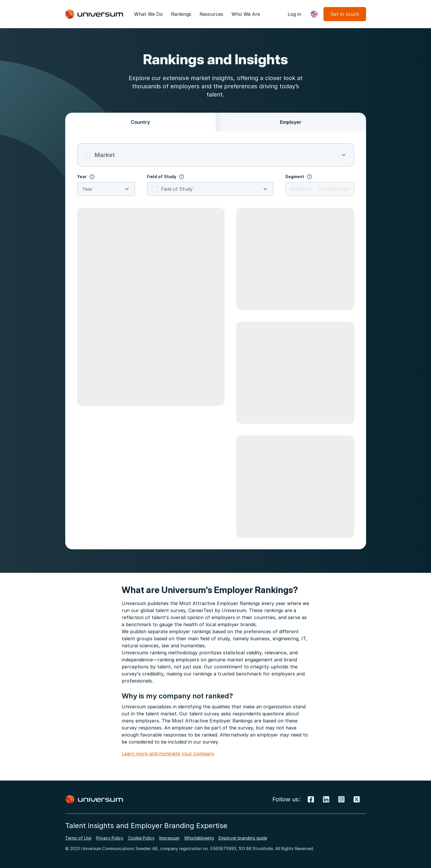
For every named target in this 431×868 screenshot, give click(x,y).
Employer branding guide (243, 838)
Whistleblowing (199, 838)
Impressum (169, 838)
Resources (211, 14)
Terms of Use (78, 838)
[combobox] (216, 155)
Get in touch (345, 14)
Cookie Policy (141, 838)
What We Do (148, 14)
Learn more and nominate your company (168, 754)
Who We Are (246, 14)
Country (140, 122)
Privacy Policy (110, 838)
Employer (291, 122)
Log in (294, 14)
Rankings (181, 14)
